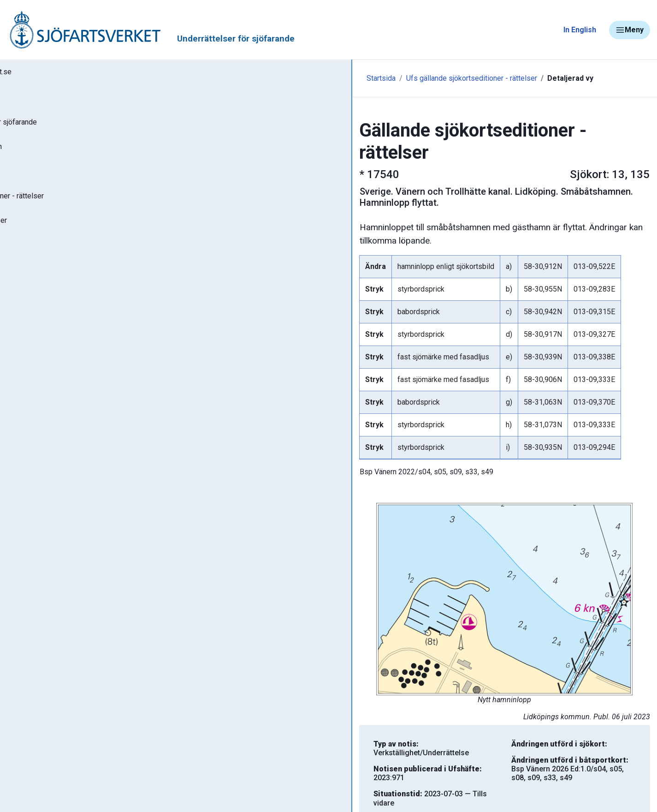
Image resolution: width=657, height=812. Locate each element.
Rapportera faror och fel (55, 404)
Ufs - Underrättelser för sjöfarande (80, 126)
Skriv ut (211, 780)
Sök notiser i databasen (59, 154)
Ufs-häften (36, 181)
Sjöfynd (26, 459)
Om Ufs (30, 317)
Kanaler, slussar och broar (59, 432)
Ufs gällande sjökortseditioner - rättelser (292, 78)
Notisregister (41, 263)
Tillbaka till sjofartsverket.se (65, 73)
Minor (22, 486)
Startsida (202, 78)
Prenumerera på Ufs (53, 290)
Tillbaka (619, 780)
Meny (630, 30)
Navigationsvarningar (50, 377)
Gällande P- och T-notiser (62, 235)
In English (580, 30)
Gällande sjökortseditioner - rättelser (83, 208)
